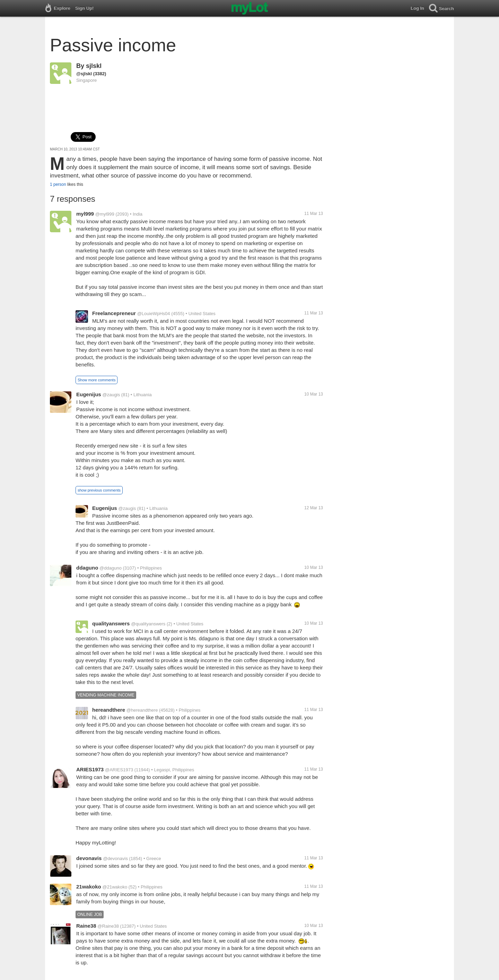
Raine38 (86, 926)
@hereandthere (142, 710)
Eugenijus (89, 394)
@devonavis (115, 858)
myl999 (85, 214)
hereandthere (109, 710)
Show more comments (97, 380)
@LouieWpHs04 (154, 314)
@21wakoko (115, 887)
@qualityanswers (148, 624)
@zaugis (111, 395)
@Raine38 (108, 926)
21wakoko (89, 887)
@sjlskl (84, 74)
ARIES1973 (90, 769)
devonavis (89, 858)
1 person (58, 184)
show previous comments (99, 490)
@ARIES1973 (119, 770)
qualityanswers (111, 623)
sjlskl (94, 66)
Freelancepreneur (114, 313)
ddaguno (87, 568)
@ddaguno (111, 568)
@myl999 (105, 214)
